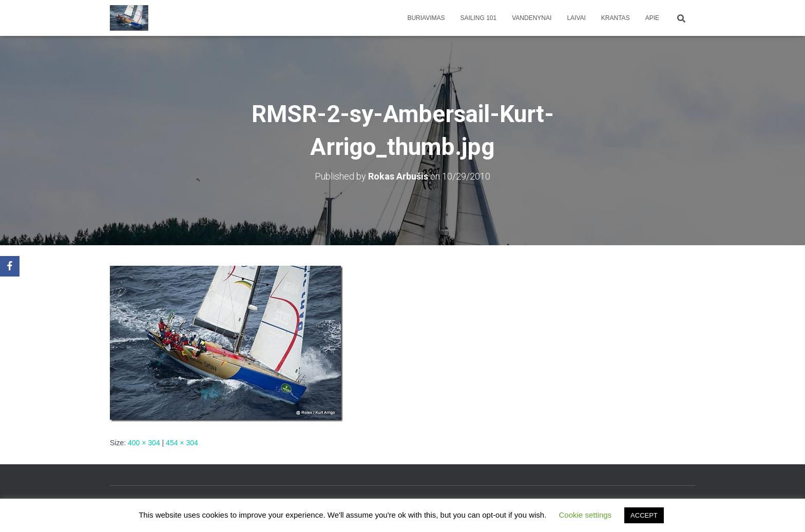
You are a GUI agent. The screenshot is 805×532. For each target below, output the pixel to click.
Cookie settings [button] (586, 515)
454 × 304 (182, 443)
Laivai (576, 18)
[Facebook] (10, 266)
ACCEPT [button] (644, 515)
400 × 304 (144, 443)
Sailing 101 (479, 18)
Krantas (616, 18)
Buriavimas (426, 18)
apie (652, 18)
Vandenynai (532, 18)
